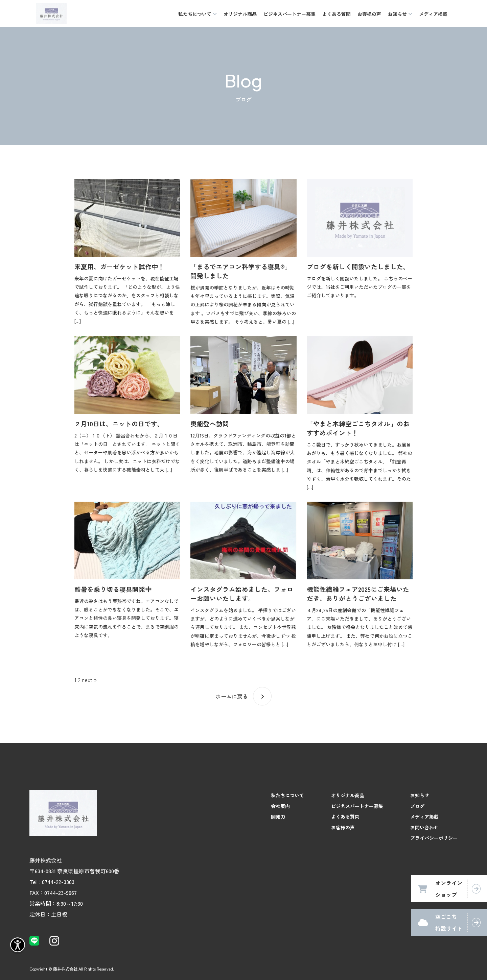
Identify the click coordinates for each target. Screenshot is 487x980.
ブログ (417, 806)
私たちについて (287, 795)
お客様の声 (369, 14)
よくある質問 (337, 14)
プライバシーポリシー (434, 838)
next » (89, 680)
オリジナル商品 (240, 14)
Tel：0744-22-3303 (52, 882)
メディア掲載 (433, 14)
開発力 (278, 816)
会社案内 (280, 806)
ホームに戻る (232, 696)
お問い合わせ (424, 827)
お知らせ (420, 795)
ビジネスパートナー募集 (289, 14)
